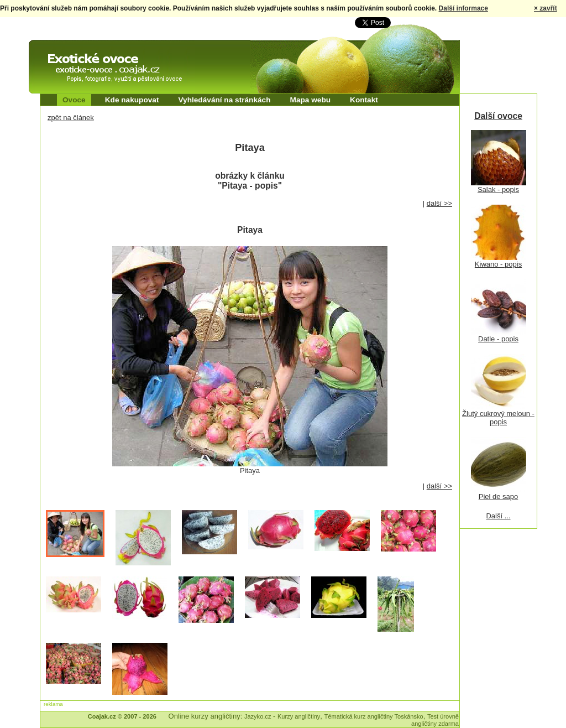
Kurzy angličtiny (299, 716)
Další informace (463, 8)
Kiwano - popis (498, 264)
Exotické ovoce (57, 50)
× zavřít (546, 8)
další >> (439, 203)
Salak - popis (498, 189)
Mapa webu (311, 100)
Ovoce (74, 100)
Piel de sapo (499, 496)
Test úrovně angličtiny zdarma (435, 720)
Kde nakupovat (132, 100)
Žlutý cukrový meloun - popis (498, 418)
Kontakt (364, 100)
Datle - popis (498, 339)
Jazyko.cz (258, 716)
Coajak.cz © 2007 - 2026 (122, 716)
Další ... (498, 516)
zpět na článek (71, 118)
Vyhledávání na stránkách (224, 100)
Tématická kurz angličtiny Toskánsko (374, 716)
